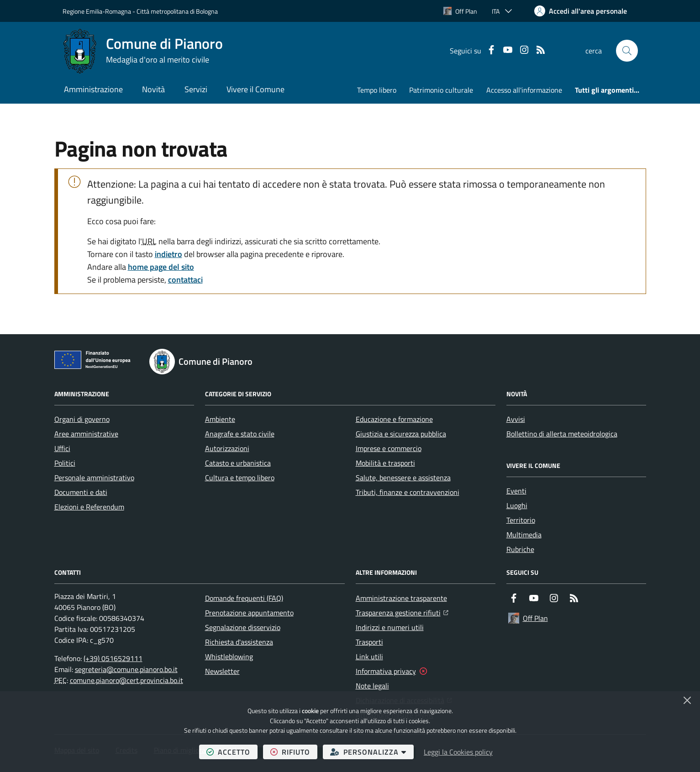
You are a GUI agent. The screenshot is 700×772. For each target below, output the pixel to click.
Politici (65, 463)
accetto (232, 752)
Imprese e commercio (389, 448)
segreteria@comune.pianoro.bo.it (126, 669)
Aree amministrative (86, 434)
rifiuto (294, 752)
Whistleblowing (229, 656)
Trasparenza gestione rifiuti (402, 612)
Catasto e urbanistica (238, 463)
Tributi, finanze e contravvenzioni (408, 492)
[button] (627, 51)
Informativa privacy (386, 671)
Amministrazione (93, 89)
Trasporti (369, 642)
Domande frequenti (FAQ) (244, 598)
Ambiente (220, 419)
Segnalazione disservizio (243, 627)
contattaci (185, 280)
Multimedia (524, 535)
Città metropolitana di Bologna (177, 11)
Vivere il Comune (255, 89)
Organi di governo (82, 419)
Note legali (372, 686)
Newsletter (222, 671)
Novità (153, 89)
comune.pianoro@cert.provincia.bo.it (126, 680)
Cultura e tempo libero (240, 478)
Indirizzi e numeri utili (390, 627)
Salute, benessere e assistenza (403, 478)
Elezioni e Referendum (89, 507)
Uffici (62, 448)
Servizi (196, 89)
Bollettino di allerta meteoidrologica (562, 434)
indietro (168, 254)
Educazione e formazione (394, 419)
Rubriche (520, 549)
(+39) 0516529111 (113, 658)
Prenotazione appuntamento (249, 613)
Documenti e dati (81, 492)
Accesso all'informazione (524, 90)
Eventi (516, 491)
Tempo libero (377, 90)
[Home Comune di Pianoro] (143, 51)
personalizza (372, 752)
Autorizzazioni (227, 448)
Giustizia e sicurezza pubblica (401, 434)
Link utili (369, 656)
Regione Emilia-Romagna (97, 11)
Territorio (521, 520)
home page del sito (161, 267)
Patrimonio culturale (441, 90)
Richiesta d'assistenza (239, 642)
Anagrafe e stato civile (240, 434)
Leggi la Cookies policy (458, 752)
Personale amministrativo (94, 478)
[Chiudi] (687, 700)
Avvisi (516, 419)
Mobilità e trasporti (385, 463)
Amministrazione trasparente (401, 598)
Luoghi (517, 505)
